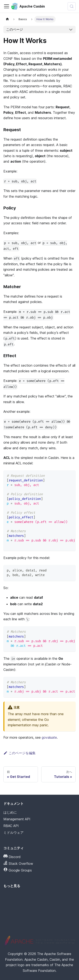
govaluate (49, 737)
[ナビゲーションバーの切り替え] (7, 6)
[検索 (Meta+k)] (72, 6)
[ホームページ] (7, 19)
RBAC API (11, 826)
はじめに (10, 812)
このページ (15, 29)
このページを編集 (19, 753)
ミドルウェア (13, 832)
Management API (17, 819)
